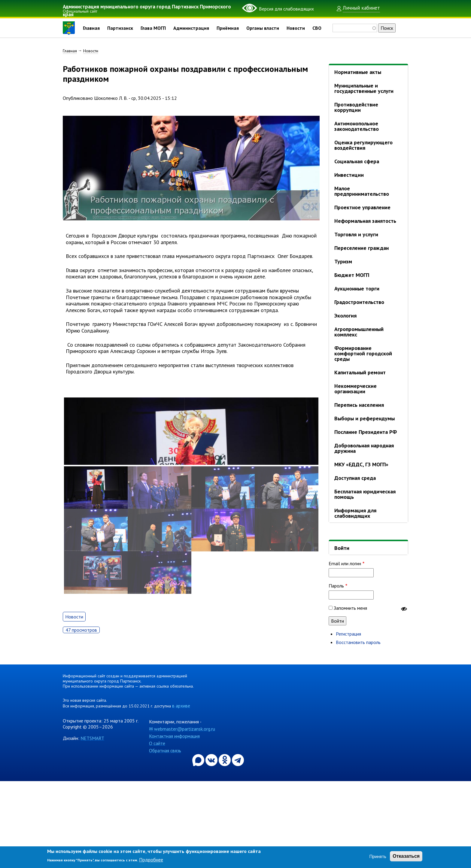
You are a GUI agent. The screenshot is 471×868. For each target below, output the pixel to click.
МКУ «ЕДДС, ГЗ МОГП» (361, 464)
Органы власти (263, 28)
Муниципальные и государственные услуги (364, 88)
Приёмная (228, 28)
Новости (296, 28)
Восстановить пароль (358, 642)
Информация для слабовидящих (355, 513)
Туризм (343, 261)
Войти (342, 548)
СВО (317, 28)
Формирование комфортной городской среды (363, 353)
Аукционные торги (357, 288)
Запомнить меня (350, 608)
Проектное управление (362, 207)
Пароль (336, 586)
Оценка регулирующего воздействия (363, 145)
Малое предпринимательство (362, 191)
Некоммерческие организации (356, 389)
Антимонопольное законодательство (357, 126)
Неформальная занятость (365, 221)
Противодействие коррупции (356, 107)
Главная (91, 28)
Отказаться (406, 856)
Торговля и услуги (356, 234)
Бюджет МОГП (352, 275)
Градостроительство (359, 302)
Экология (345, 316)
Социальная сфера (357, 161)
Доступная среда (355, 478)
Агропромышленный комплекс (359, 332)
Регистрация (348, 634)
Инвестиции (349, 175)
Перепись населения (359, 405)
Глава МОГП (153, 28)
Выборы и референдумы (365, 418)
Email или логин (345, 563)
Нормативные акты (358, 72)
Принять (378, 856)
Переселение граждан (362, 248)
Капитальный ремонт (360, 372)
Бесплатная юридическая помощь (365, 494)
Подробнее (151, 860)
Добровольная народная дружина (364, 448)
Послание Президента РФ (366, 432)
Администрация (191, 28)
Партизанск (120, 28)
